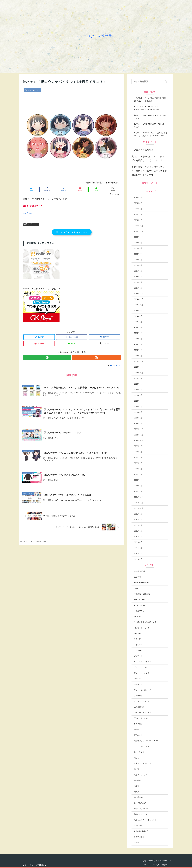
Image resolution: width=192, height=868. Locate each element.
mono (136, 588)
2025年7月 (138, 254)
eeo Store (28, 213)
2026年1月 (138, 220)
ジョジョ (137, 679)
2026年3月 (138, 209)
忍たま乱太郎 (139, 752)
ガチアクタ (138, 656)
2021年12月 (139, 497)
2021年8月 (138, 520)
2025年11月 (139, 231)
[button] (166, 82)
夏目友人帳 (138, 735)
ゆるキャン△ (139, 633)
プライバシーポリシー (162, 861)
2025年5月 (138, 265)
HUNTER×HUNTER (142, 583)
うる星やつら (139, 611)
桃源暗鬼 (137, 780)
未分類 (137, 769)
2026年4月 (138, 203)
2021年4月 (138, 542)
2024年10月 (139, 305)
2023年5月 (138, 401)
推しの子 (137, 758)
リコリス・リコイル (142, 701)
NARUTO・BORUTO (142, 594)
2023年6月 (138, 395)
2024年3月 (138, 344)
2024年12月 (139, 294)
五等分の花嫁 (139, 707)
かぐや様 (137, 616)
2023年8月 (138, 384)
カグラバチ (138, 650)
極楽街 (137, 786)
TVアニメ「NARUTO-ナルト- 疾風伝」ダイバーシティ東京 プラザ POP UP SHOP (151, 134)
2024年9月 (138, 311)
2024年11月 (139, 299)
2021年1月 (138, 559)
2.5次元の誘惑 (139, 571)
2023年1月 (138, 423)
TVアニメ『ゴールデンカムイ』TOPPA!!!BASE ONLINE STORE (146, 108)
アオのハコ (138, 645)
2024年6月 (138, 327)
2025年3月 (138, 277)
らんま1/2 (138, 639)
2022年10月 (139, 440)
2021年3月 (138, 548)
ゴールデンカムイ (141, 667)
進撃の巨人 (138, 826)
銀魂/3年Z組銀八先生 (142, 831)
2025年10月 (139, 237)
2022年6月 (138, 463)
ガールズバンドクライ (143, 662)
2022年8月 (138, 452)
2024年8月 (138, 316)
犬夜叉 (137, 792)
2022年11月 (139, 435)
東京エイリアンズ (141, 775)
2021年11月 (139, 503)
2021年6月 (138, 531)
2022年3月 (138, 480)
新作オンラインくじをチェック (72, 232)
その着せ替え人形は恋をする (145, 622)
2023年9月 (138, 378)
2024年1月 (138, 356)
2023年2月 (138, 418)
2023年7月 (138, 390)
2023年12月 (139, 361)
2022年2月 (138, 486)
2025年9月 (138, 243)
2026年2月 (138, 214)
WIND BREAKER (141, 605)
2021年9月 (138, 514)
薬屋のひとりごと (141, 814)
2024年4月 (138, 339)
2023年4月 (138, 407)
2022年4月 (138, 474)
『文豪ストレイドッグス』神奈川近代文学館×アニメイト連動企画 (150, 99)
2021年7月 (138, 525)
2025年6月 (138, 260)
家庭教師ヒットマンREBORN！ (146, 741)
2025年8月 (138, 248)
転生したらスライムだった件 (145, 820)
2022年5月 (138, 469)
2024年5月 (138, 333)
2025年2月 (138, 282)
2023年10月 (139, 373)
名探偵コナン (139, 724)
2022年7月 (138, 457)
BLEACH (137, 577)
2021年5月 (138, 537)
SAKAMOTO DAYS (141, 600)
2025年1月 (138, 288)
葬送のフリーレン (141, 809)
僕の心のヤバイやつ (31, 224)
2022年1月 (138, 491)
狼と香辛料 (138, 797)
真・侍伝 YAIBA (140, 803)
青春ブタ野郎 (139, 837)
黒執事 (137, 843)
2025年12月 (139, 226)
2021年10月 (139, 508)
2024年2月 (138, 350)
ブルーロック (139, 696)
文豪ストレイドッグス (143, 763)
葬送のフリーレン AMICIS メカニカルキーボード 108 (150, 117)
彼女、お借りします (142, 746)
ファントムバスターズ (143, 690)
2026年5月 (138, 197)
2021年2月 (138, 554)
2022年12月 (139, 429)
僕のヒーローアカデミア (143, 712)
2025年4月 (138, 271)
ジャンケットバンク (142, 673)
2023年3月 (138, 412)
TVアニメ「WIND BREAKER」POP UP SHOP (149, 126)
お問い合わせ (146, 861)
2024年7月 (138, 322)
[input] (150, 82)
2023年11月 (139, 367)
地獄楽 (137, 729)
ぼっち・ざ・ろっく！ (143, 628)
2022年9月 (138, 446)
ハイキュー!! (139, 684)
